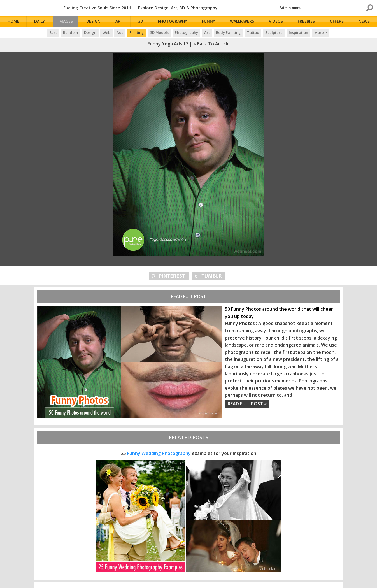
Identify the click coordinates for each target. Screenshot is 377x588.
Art (122, 22)
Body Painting (228, 32)
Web (106, 32)
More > (321, 32)
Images (67, 22)
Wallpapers (243, 22)
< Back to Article (211, 44)
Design (96, 22)
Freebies (307, 22)
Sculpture (274, 32)
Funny (210, 22)
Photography (174, 22)
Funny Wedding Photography (159, 453)
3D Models (159, 32)
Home (14, 22)
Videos (277, 22)
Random (70, 32)
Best (53, 32)
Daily (39, 22)
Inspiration (298, 32)
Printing (137, 32)
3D (143, 22)
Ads (120, 32)
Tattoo (253, 32)
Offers (338, 22)
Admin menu (291, 8)
